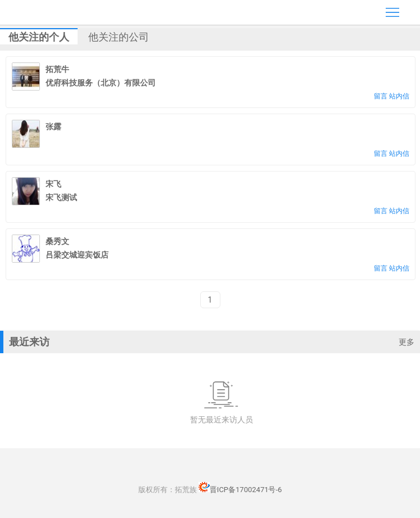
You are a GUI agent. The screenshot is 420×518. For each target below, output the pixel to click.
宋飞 (53, 184)
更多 (407, 342)
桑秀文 (57, 241)
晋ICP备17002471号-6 (240, 490)
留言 (381, 96)
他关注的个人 (39, 37)
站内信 (399, 96)
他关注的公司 (119, 37)
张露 (53, 127)
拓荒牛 (57, 69)
